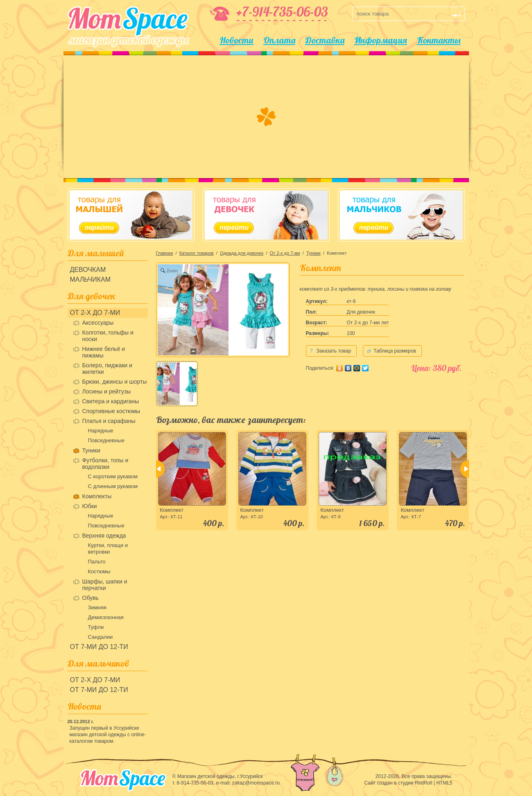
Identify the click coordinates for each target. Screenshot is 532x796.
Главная (165, 253)
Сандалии (101, 637)
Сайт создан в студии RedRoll (398, 783)
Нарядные (101, 431)
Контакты (439, 40)
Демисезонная (106, 617)
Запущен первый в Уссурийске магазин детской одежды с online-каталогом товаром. (108, 735)
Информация (381, 40)
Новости (237, 40)
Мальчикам (91, 279)
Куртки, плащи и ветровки (108, 548)
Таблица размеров (395, 351)
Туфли (96, 627)
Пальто (97, 562)
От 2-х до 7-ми (95, 313)
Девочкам (88, 270)
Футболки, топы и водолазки (105, 464)
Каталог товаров (197, 253)
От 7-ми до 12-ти (99, 647)
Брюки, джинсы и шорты (115, 382)
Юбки (90, 506)
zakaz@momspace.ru (256, 783)
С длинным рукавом (113, 486)
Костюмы (99, 571)
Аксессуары (98, 323)
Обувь (91, 598)
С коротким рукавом (113, 476)
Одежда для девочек (242, 253)
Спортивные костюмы (111, 411)
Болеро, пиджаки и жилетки (107, 369)
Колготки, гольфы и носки (108, 336)
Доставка (325, 40)
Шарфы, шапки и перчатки (105, 585)
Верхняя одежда (104, 536)
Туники (91, 450)
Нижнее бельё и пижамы (104, 352)
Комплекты (97, 496)
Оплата (279, 40)
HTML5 (444, 783)
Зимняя (97, 607)
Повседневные (106, 440)
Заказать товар (329, 351)
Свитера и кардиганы (111, 401)
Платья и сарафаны (109, 421)
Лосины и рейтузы (107, 391)
